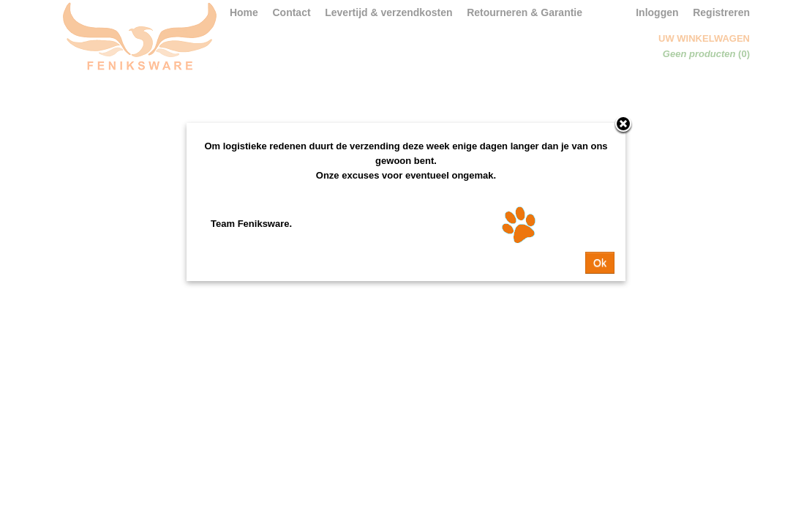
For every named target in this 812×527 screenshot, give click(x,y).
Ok (600, 263)
